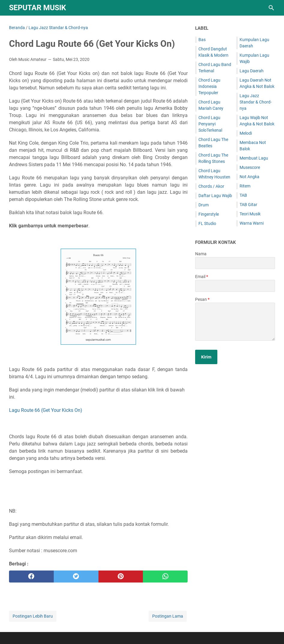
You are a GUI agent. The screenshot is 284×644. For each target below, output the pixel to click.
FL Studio (207, 223)
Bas (202, 40)
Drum (204, 205)
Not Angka (249, 177)
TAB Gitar (248, 205)
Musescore (250, 167)
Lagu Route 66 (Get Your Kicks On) (46, 410)
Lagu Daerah (252, 71)
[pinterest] (121, 577)
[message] (235, 322)
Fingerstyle (209, 214)
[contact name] (235, 263)
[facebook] (31, 577)
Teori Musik (250, 214)
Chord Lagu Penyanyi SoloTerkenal (210, 124)
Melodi (246, 133)
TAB (243, 195)
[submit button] (206, 357)
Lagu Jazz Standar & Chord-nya (256, 102)
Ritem (245, 186)
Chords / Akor (211, 186)
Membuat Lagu (254, 158)
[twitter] (76, 577)
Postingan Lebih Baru (33, 616)
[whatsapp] (165, 577)
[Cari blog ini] (271, 8)
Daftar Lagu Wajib (215, 196)
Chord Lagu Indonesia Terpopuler (209, 86)
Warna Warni (252, 223)
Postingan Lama (168, 616)
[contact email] (235, 286)
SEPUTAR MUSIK (38, 8)
